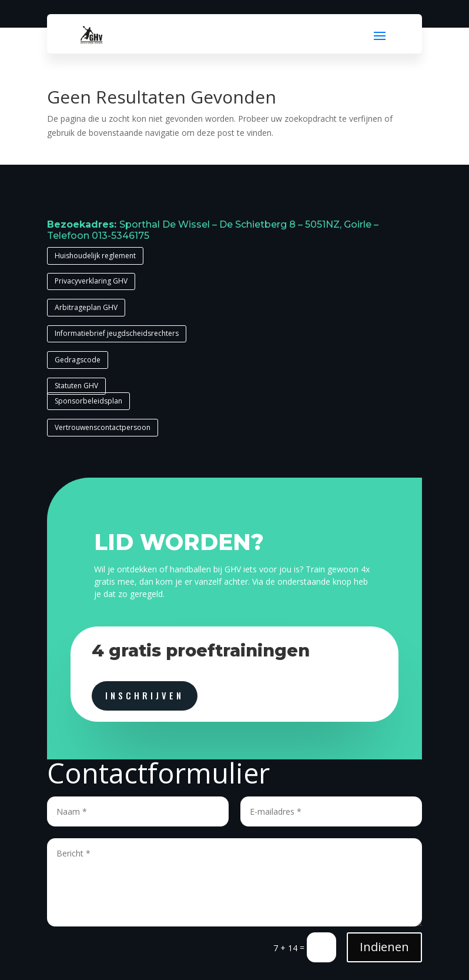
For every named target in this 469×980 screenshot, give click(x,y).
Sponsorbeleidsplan (88, 401)
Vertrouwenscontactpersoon (103, 427)
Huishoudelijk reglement (95, 256)
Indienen (384, 947)
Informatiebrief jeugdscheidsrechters (117, 333)
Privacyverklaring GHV (91, 281)
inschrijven (145, 695)
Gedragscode (78, 360)
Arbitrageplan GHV (86, 307)
